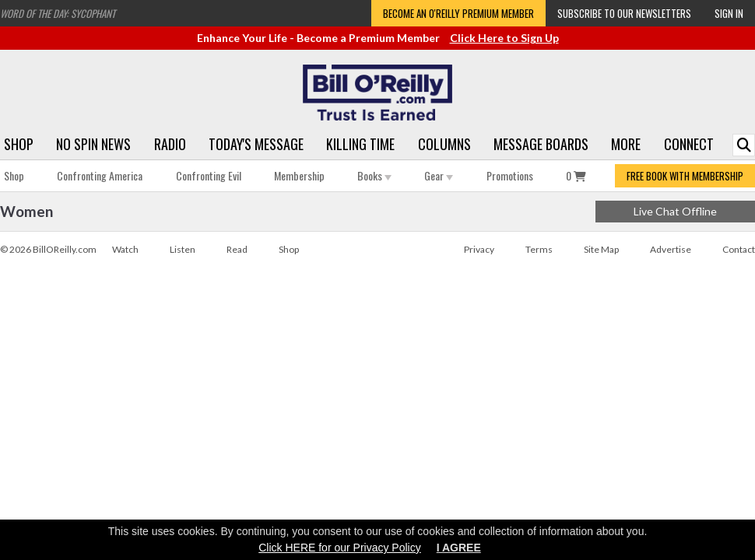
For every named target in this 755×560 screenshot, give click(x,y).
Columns (444, 144)
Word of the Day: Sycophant (58, 13)
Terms (539, 249)
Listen (183, 249)
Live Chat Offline (675, 211)
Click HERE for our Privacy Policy (340, 548)
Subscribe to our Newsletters (624, 13)
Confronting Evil (209, 175)
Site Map (601, 249)
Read (237, 249)
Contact (739, 249)
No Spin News (93, 144)
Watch (125, 249)
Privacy (479, 249)
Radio (170, 144)
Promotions (510, 175)
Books (374, 175)
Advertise (671, 249)
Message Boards (541, 144)
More (626, 144)
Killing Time (360, 144)
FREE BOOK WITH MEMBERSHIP (685, 176)
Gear (439, 175)
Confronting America (100, 175)
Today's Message (256, 144)
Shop (19, 144)
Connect (689, 144)
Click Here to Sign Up (504, 38)
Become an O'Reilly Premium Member (458, 13)
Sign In (729, 13)
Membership (299, 175)
